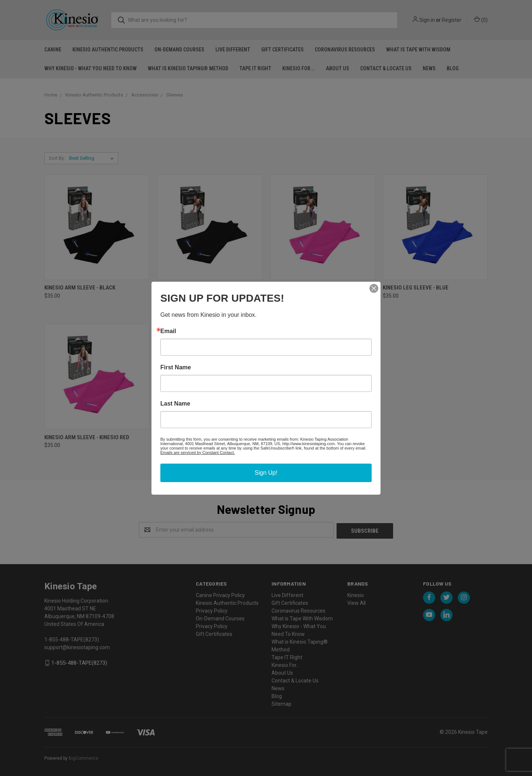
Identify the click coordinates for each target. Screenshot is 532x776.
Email (168, 331)
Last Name (175, 404)
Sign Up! (266, 473)
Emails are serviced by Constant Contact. (198, 453)
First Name (176, 367)
